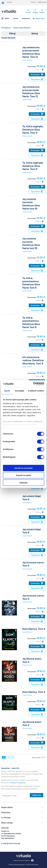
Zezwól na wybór (23, 475)
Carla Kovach (27, 60)
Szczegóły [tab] (19, 391)
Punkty (33, 2)
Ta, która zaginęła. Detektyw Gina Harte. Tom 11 (33, 130)
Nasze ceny (39, 18)
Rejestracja (42, 2)
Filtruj (12, 34)
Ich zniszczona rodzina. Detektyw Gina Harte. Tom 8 (33, 360)
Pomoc (9, 2)
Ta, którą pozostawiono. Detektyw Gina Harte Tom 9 (31, 283)
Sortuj (35, 34)
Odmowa (23, 483)
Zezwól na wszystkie (24, 468)
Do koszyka (37, 75)
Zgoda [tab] (7, 391)
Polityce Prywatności (18, 783)
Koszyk (42, 11)
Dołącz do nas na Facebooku (23, 860)
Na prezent (37, 79)
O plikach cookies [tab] (36, 391)
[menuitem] (16, 19)
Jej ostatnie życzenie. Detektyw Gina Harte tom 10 (31, 204)
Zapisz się (36, 795)
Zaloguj (35, 11)
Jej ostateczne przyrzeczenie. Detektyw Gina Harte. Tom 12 (31, 52)
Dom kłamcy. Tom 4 (34, 629)
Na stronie (36, 758)
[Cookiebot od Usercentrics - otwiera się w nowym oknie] (33, 384)
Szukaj (28, 11)
